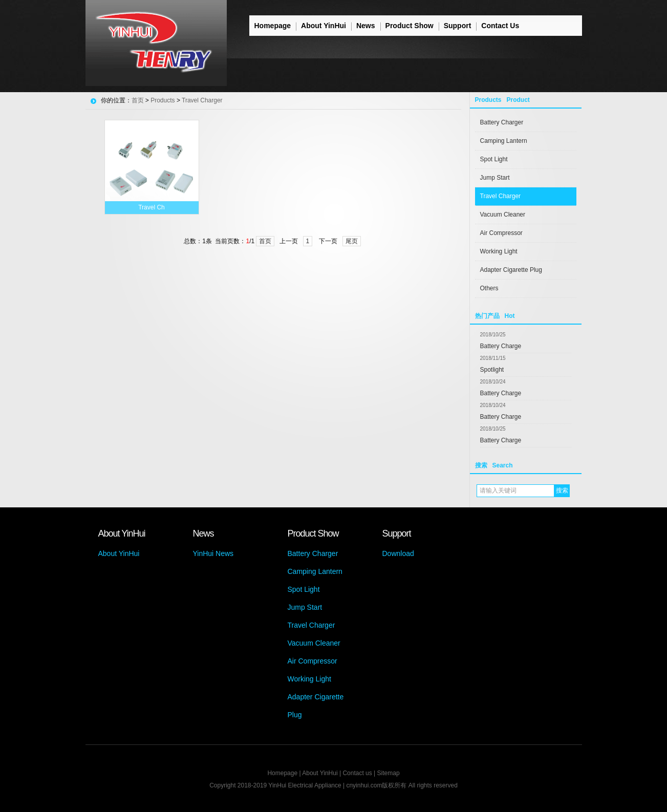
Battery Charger (502, 122)
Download (398, 553)
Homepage (273, 26)
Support (458, 26)
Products (163, 100)
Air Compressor (501, 233)
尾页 (352, 241)
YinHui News (213, 553)
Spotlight (492, 370)
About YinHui (324, 26)
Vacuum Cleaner (503, 215)
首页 (138, 100)
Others (489, 288)
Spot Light (494, 159)
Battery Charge (501, 346)
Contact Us (500, 26)
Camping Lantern (504, 141)
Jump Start (495, 178)
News (366, 26)
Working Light (499, 251)
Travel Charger (501, 196)
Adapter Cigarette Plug (511, 270)
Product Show (410, 26)
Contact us (357, 773)
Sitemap (389, 773)
